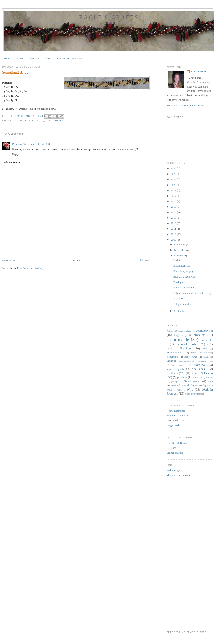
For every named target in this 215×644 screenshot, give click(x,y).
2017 (174, 196)
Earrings (178, 282)
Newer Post (8, 260)
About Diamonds (176, 411)
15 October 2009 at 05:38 (37, 144)
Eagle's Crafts (109, 17)
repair (177, 382)
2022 (174, 179)
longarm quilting (186, 361)
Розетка (17, 144)
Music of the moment (178, 475)
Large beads (173, 425)
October (179, 255)
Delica (169, 349)
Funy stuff (205, 353)
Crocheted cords (175, 420)
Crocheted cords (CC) (29, 121)
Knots (206, 357)
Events (193, 353)
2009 (174, 240)
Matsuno (199, 365)
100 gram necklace (184, 304)
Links (20, 59)
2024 (174, 168)
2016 (174, 201)
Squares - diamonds (184, 288)
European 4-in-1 (176, 352)
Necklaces (198, 369)
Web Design (173, 470)
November (180, 250)
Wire (190, 389)
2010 (174, 234)
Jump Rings (191, 357)
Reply (15, 154)
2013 (174, 218)
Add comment (12, 162)
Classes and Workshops (70, 59)
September (180, 311)
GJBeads (171, 448)
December (180, 245)
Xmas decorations (193, 394)
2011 (174, 229)
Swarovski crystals (180, 386)
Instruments (172, 357)
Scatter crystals (175, 453)
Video (179, 390)
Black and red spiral (184, 277)
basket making (184, 331)
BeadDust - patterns (177, 416)
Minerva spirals (175, 369)
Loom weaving (179, 365)
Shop (48, 59)
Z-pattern (178, 298)
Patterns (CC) (55, 121)
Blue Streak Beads (177, 443)
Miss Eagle (198, 72)
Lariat (177, 260)
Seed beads (192, 381)
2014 (174, 212)
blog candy (180, 335)
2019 (174, 190)
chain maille (178, 339)
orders (195, 373)
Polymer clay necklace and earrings (193, 293)
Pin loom (198, 377)
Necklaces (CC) (175, 373)
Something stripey (183, 271)
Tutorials (34, 59)
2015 (174, 207)
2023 (174, 174)
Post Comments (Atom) (30, 268)
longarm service (206, 361)
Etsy (205, 349)
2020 (174, 185)
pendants (182, 377)
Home (8, 59)
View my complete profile (185, 106)
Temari (198, 386)
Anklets (170, 331)
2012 (174, 223)
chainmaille (206, 340)
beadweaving (204, 331)
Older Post (144, 260)
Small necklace (182, 266)
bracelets (199, 335)
